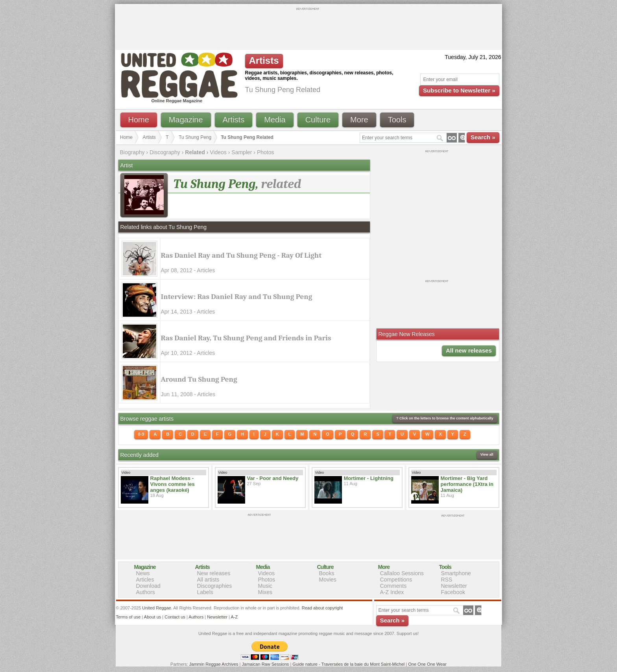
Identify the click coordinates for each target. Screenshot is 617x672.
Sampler (242, 152)
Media (275, 120)
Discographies (215, 586)
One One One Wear (427, 664)
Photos (266, 152)
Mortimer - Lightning (369, 478)
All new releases (469, 350)
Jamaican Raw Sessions (266, 664)
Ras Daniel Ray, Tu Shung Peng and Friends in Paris (246, 338)
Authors (146, 592)
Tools (397, 120)
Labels (205, 592)
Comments (393, 586)
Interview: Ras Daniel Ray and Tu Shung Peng (237, 297)
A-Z (234, 617)
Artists (234, 120)
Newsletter (454, 586)
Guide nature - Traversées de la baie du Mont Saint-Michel (348, 664)
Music (265, 586)
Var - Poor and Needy (273, 478)
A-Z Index (392, 592)
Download (148, 586)
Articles (145, 580)
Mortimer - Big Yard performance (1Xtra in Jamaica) (467, 484)
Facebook (453, 592)
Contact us (175, 617)
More (359, 120)
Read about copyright (322, 608)
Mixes (265, 592)
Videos (218, 152)
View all (487, 454)
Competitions (396, 580)
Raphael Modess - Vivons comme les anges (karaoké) (173, 484)
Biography (132, 152)
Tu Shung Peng (195, 137)
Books (327, 573)
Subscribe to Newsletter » (459, 90)
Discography (165, 152)
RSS (447, 580)
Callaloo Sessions (402, 573)
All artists (208, 580)
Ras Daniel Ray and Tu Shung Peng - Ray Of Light (241, 255)
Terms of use (128, 617)
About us (152, 617)
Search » (483, 137)
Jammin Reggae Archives (214, 664)
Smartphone (456, 573)
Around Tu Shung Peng (199, 379)
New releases (214, 573)
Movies (328, 580)
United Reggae (156, 608)
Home (139, 120)
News (143, 573)
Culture (318, 120)
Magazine (186, 120)
